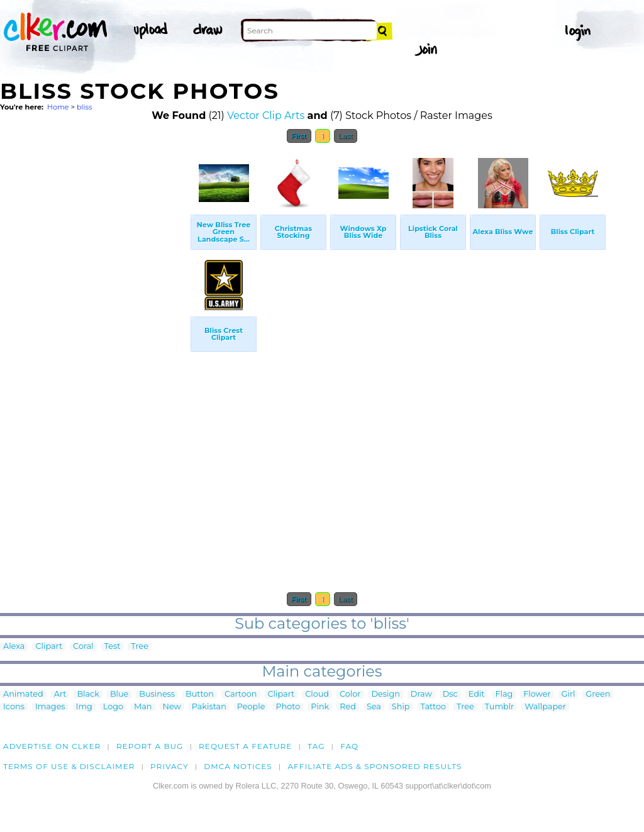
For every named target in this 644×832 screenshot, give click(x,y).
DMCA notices (238, 766)
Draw (421, 694)
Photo (288, 707)
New (172, 707)
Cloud (317, 694)
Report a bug (150, 746)
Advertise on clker (52, 746)
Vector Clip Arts (266, 115)
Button (200, 694)
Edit (477, 694)
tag (316, 746)
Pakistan (209, 707)
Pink (320, 707)
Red (348, 707)
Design (385, 694)
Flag (504, 694)
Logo (113, 707)
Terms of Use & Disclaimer (69, 766)
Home (58, 107)
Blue (119, 694)
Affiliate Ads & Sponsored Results (375, 766)
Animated (23, 694)
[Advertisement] (94, 339)
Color (350, 694)
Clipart (49, 647)
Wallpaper (545, 707)
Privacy (169, 766)
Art (60, 694)
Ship (401, 707)
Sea (374, 707)
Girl (569, 694)
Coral (83, 647)
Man (143, 707)
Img (84, 707)
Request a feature (245, 746)
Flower (537, 694)
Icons (14, 707)
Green (598, 694)
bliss (85, 107)
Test (113, 647)
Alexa (14, 647)
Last (346, 136)
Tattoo (434, 707)
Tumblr (500, 707)
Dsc (450, 694)
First (299, 136)
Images (50, 707)
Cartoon (241, 694)
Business (157, 694)
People (251, 707)
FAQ (349, 746)
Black (88, 694)
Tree (140, 647)
